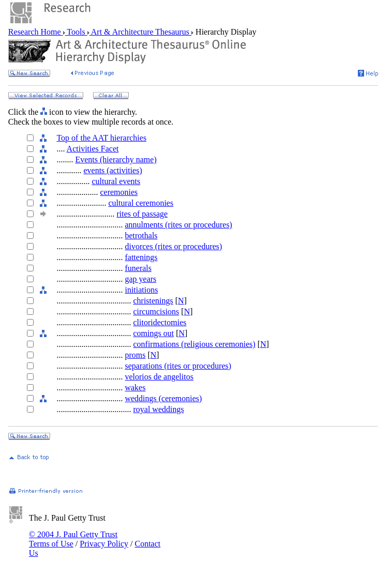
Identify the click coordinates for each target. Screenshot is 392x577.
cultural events (116, 181)
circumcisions (156, 312)
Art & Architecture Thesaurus (140, 32)
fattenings (141, 257)
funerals (138, 268)
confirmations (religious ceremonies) (194, 344)
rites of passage (142, 214)
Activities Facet (93, 149)
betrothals (141, 236)
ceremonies (119, 192)
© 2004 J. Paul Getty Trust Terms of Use (73, 539)
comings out (153, 333)
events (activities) (112, 170)
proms (135, 355)
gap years (140, 279)
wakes (135, 388)
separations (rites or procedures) (178, 366)
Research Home (36, 32)
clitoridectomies (160, 322)
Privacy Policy (104, 544)
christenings (153, 301)
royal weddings (158, 409)
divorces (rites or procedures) (173, 246)
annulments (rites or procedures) (178, 225)
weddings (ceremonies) (163, 398)
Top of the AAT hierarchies (101, 138)
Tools (76, 32)
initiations (141, 290)
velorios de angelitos (159, 377)
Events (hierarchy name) (116, 160)
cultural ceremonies (141, 203)
